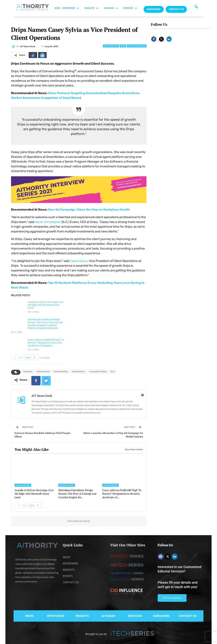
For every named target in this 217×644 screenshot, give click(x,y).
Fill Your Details (172, 598)
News (123, 46)
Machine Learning (23, 485)
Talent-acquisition (137, 46)
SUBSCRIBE (161, 616)
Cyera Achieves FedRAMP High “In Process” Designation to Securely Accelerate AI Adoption (46, 343)
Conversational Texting (98, 371)
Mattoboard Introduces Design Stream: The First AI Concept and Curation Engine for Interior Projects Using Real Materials (45, 324)
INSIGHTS (93, 8)
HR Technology (111, 46)
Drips (113, 371)
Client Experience (43, 371)
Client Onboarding (61, 371)
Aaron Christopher (48, 222)
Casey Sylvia (79, 261)
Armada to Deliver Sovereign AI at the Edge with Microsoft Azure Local (46, 305)
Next (32, 357)
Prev (18, 357)
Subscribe (154, 9)
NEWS (57, 8)
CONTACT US (176, 9)
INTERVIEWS (72, 8)
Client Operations (78, 371)
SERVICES (132, 8)
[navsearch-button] (196, 8)
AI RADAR (113, 8)
